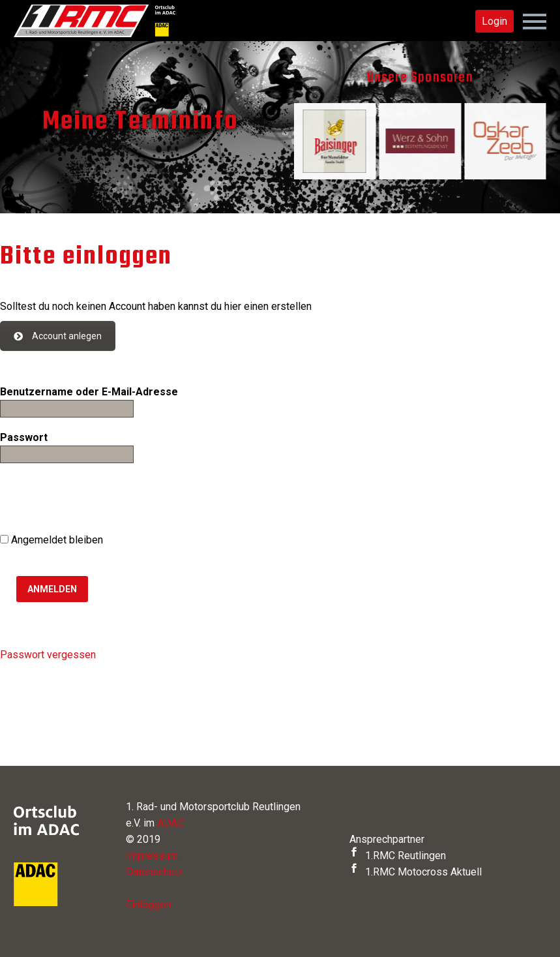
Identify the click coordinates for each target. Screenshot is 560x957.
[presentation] (99, 500)
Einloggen (148, 904)
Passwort (24, 437)
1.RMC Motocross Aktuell (416, 872)
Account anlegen (58, 336)
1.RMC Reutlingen (398, 856)
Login (494, 21)
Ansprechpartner (387, 839)
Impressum (152, 856)
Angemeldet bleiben (52, 540)
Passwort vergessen (48, 655)
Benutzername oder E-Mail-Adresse (89, 392)
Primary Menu (535, 22)
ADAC (170, 823)
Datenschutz (155, 872)
